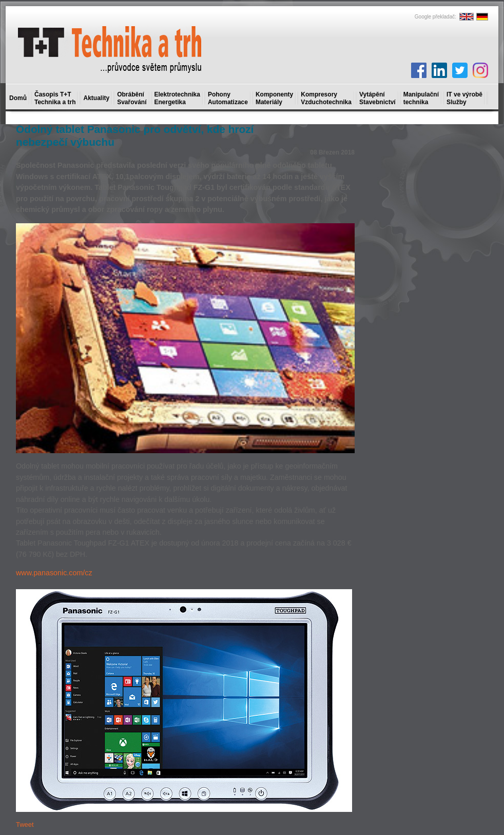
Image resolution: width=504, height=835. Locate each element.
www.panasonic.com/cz (54, 573)
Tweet (25, 824)
